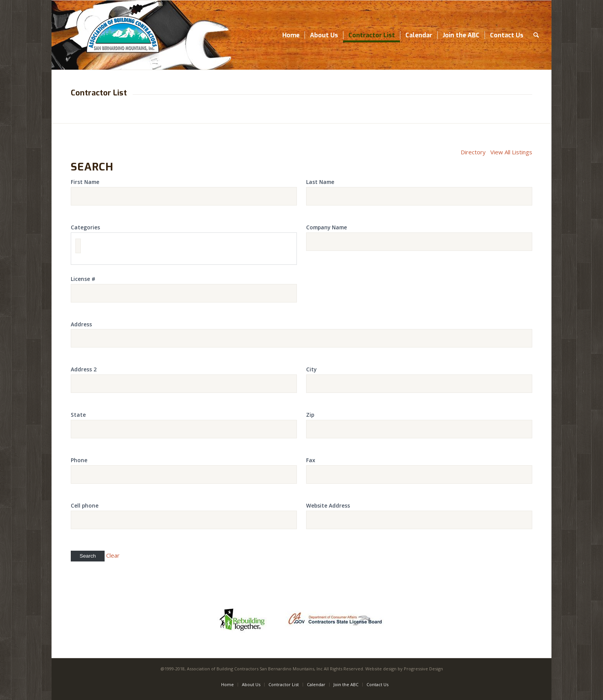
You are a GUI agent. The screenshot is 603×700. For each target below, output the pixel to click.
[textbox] (78, 246)
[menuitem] (291, 35)
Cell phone (85, 505)
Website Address (328, 505)
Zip (310, 415)
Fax (311, 460)
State (78, 415)
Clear (113, 555)
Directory (473, 152)
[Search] (536, 35)
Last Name (320, 182)
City (311, 369)
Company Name (326, 227)
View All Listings (511, 152)
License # (83, 279)
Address (81, 324)
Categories (85, 227)
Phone (79, 460)
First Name (85, 182)
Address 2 (84, 369)
